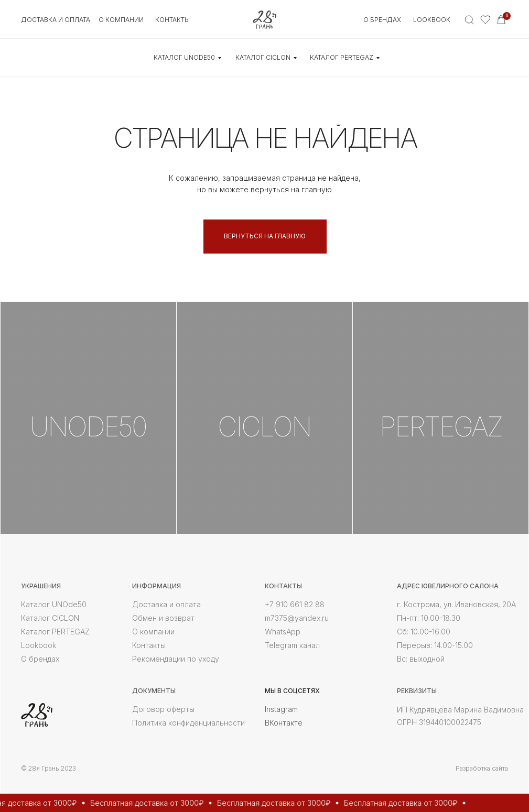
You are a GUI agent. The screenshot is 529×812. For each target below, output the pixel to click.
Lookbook (432, 20)
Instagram (281, 709)
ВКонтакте (284, 723)
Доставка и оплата (56, 20)
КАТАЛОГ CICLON (263, 57)
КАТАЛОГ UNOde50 (184, 57)
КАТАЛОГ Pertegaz (342, 57)
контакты (172, 20)
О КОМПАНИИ (121, 20)
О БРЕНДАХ (382, 20)
